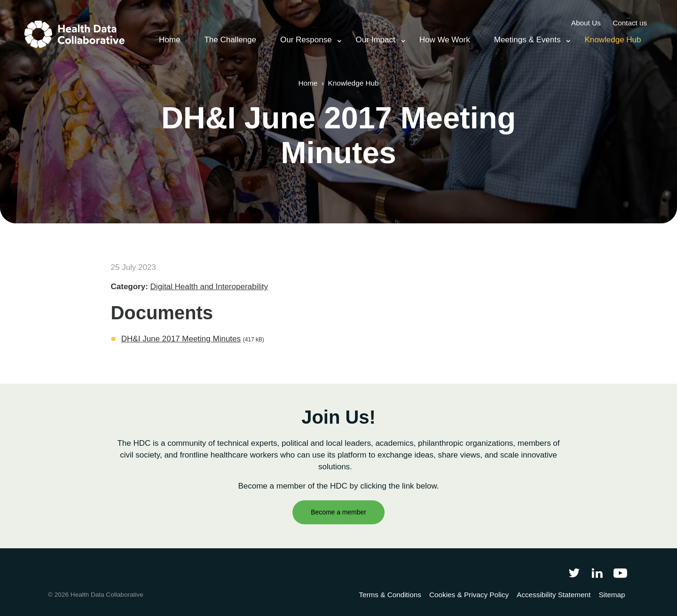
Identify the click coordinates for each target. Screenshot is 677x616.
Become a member (338, 512)
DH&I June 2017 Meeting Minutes (181, 339)
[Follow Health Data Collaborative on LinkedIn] (597, 573)
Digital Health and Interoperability (209, 287)
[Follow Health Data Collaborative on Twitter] (574, 573)
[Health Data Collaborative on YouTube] (620, 573)
